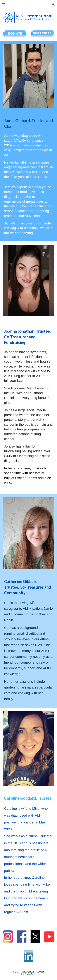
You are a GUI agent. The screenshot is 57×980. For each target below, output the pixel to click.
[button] (4, 4)
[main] (29, 123)
